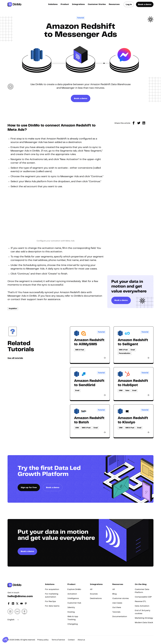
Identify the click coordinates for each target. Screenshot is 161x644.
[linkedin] (144, 123)
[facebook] (134, 123)
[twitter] (139, 123)
